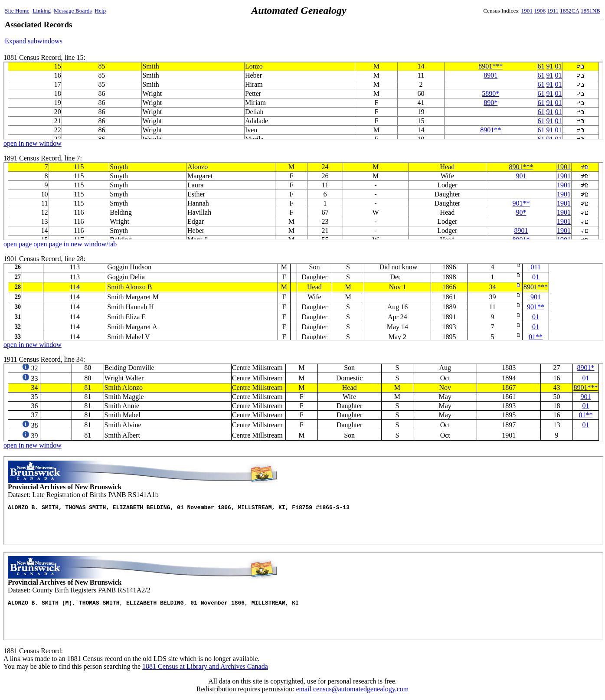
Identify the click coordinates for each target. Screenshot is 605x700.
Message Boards (73, 11)
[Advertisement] (499, 33)
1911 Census (303, 402)
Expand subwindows (34, 41)
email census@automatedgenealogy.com (352, 689)
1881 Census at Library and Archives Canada (205, 666)
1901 (527, 11)
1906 (540, 11)
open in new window (33, 143)
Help (100, 11)
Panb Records (303, 500)
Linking (42, 11)
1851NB (590, 11)
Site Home (17, 11)
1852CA (569, 11)
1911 (553, 11)
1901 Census (303, 302)
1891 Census (303, 201)
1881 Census (303, 101)
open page (18, 244)
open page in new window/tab (75, 244)
